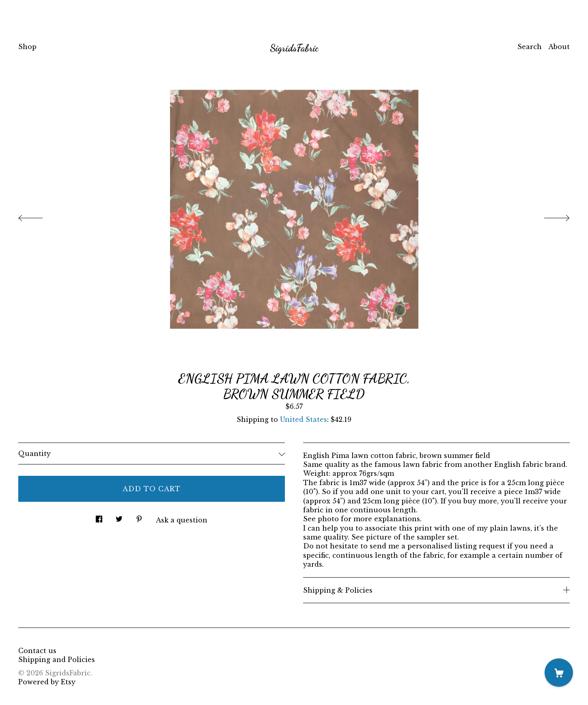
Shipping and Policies (57, 660)
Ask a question (182, 520)
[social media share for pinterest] (139, 517)
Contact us (37, 651)
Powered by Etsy (47, 682)
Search (530, 47)
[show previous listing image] (39, 216)
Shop (27, 47)
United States (304, 419)
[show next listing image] (549, 216)
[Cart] (559, 673)
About (559, 47)
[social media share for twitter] (119, 517)
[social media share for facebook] (99, 517)
